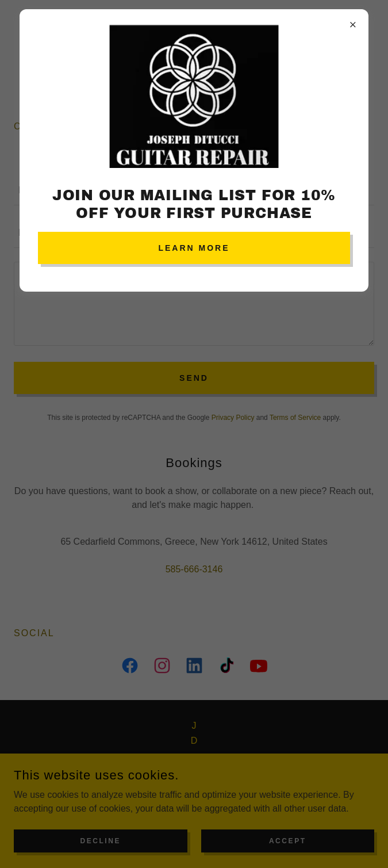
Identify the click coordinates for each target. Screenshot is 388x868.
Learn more (194, 248)
